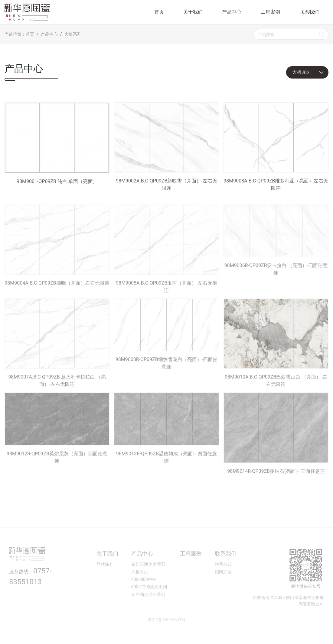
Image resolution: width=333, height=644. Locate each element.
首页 (159, 12)
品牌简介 (105, 575)
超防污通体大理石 (148, 575)
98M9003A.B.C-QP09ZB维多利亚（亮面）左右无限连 (276, 147)
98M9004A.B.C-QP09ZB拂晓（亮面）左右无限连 (57, 255)
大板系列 (73, 34)
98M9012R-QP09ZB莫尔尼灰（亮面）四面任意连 (57, 438)
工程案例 (270, 12)
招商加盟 (223, 582)
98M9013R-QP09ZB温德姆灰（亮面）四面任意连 (166, 438)
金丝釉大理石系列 (148, 605)
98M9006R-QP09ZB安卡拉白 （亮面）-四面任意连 (276, 250)
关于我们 (193, 12)
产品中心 (232, 12)
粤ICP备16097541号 (166, 630)
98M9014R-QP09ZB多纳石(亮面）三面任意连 (276, 443)
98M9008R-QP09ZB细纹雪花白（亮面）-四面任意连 (166, 344)
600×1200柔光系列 (149, 597)
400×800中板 (144, 590)
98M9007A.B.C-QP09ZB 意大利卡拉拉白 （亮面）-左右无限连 (57, 352)
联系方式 (223, 575)
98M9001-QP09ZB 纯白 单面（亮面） (57, 144)
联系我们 (309, 12)
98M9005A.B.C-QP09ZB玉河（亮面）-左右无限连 (166, 258)
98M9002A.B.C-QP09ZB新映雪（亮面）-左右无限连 (166, 147)
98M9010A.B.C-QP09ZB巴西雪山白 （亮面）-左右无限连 (276, 352)
